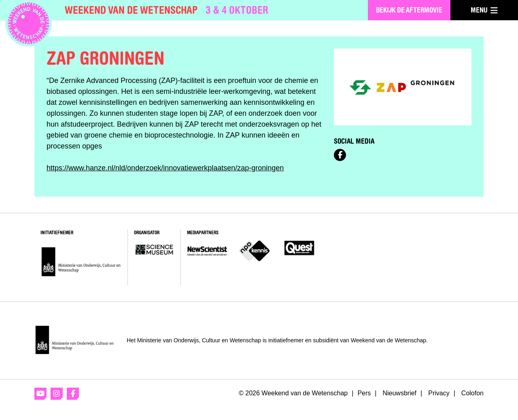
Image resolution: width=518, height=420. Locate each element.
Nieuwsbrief (399, 393)
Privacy (439, 393)
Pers (364, 393)
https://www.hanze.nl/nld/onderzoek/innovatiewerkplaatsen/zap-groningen (165, 168)
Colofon (472, 393)
